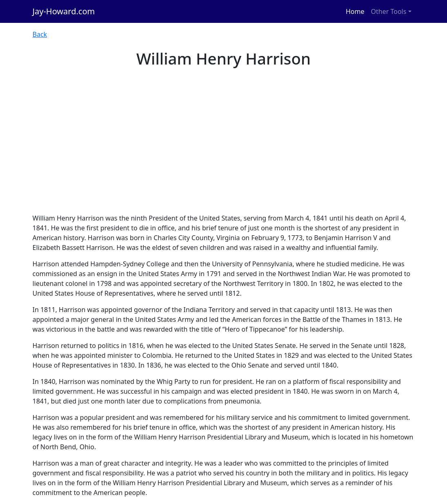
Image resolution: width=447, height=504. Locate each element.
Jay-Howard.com (64, 11)
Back (40, 34)
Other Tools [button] (389, 11)
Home (355, 11)
